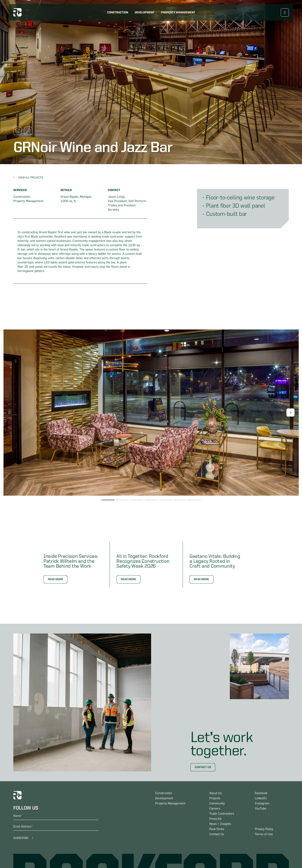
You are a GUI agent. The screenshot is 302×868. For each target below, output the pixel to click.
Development (145, 12)
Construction (118, 12)
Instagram (262, 803)
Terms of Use (264, 834)
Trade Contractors (222, 814)
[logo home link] (17, 12)
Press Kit (215, 819)
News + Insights (220, 824)
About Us (215, 793)
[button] (291, 413)
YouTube (261, 809)
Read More (55, 579)
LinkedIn (261, 798)
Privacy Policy (264, 829)
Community (217, 803)
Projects (215, 798)
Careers (215, 809)
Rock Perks (217, 829)
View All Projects (31, 178)
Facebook (261, 793)
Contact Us (203, 767)
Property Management (178, 12)
